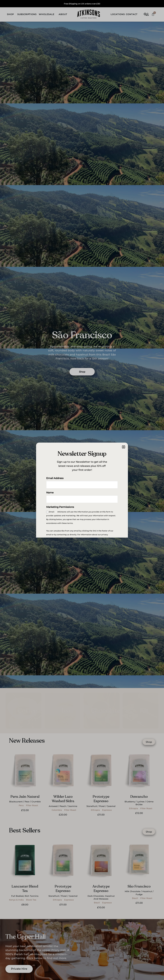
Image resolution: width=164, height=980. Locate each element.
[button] (124, 447)
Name (50, 493)
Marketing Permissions (60, 507)
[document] (82, 490)
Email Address (55, 478)
